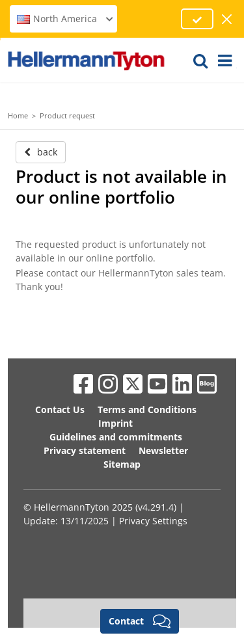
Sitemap (122, 464)
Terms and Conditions (147, 409)
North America (65, 19)
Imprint (115, 423)
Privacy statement (85, 450)
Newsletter (163, 450)
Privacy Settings (153, 521)
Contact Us (60, 409)
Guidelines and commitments (116, 437)
